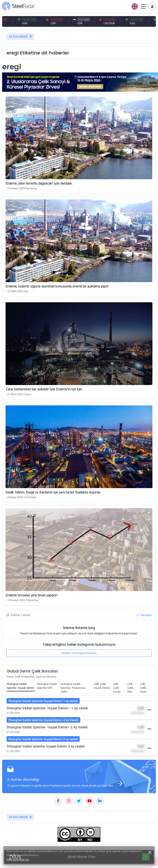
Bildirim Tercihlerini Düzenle (79, 653)
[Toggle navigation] (152, 6)
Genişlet (144, 615)
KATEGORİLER (20, 37)
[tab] (21, 686)
